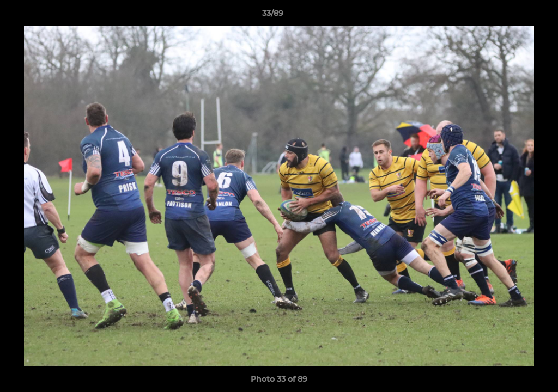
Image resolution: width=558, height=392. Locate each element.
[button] (512, 16)
